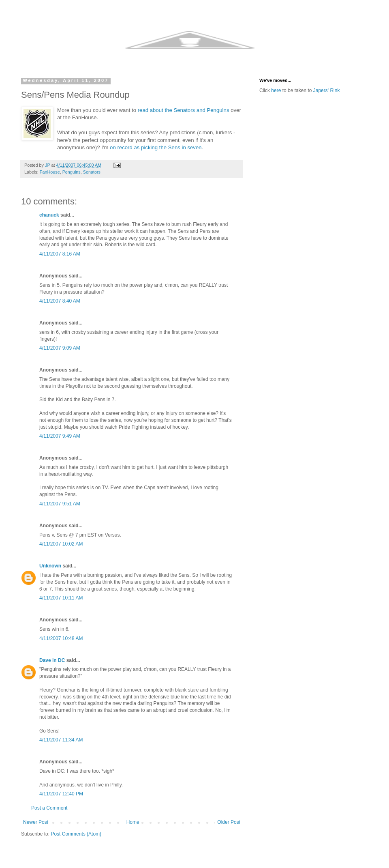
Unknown (50, 566)
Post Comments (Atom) (76, 834)
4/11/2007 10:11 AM (61, 598)
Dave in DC (52, 660)
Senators (92, 172)
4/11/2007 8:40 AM (60, 301)
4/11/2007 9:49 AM (60, 436)
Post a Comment (49, 808)
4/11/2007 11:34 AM (61, 740)
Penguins (72, 172)
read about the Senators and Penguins (184, 110)
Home (133, 822)
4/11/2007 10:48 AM (61, 638)
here (276, 90)
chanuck (49, 215)
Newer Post (36, 822)
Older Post (229, 822)
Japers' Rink (327, 90)
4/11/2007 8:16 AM (60, 254)
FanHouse (50, 172)
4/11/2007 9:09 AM (60, 348)
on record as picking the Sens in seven (156, 147)
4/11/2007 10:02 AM (61, 544)
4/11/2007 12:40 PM (61, 794)
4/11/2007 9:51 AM (60, 504)
